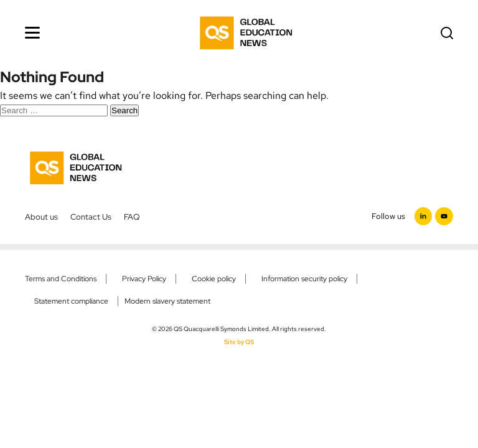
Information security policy (304, 279)
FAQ (132, 217)
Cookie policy (214, 279)
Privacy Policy (144, 279)
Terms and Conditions (61, 279)
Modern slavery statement (167, 301)
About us (41, 217)
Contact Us (91, 217)
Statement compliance (71, 301)
